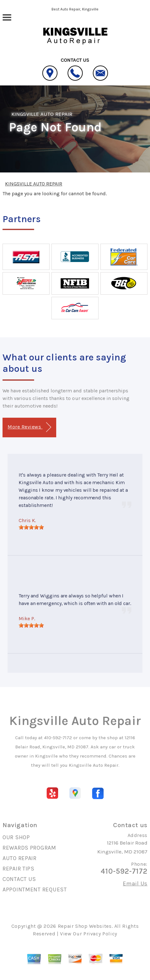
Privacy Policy (100, 934)
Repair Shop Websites (85, 926)
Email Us (135, 883)
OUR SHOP (16, 837)
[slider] (31, 527)
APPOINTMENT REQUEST (35, 889)
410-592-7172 (58, 738)
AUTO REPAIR (20, 858)
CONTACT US (19, 879)
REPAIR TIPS (18, 869)
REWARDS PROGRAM (29, 848)
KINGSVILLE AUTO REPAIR (42, 114)
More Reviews (29, 427)
